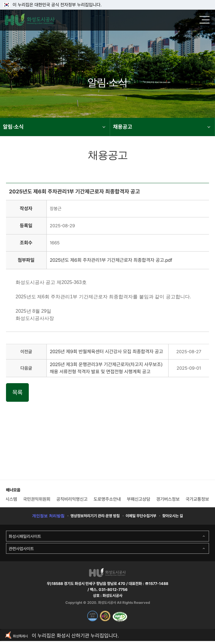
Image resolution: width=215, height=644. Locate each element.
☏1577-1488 (156, 584)
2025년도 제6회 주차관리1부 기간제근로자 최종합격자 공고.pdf (111, 260)
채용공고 (162, 127)
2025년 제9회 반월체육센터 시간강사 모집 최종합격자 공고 (106, 352)
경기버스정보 (168, 499)
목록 (17, 392)
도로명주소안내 (107, 499)
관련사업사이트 (21, 549)
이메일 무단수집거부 (141, 516)
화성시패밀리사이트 (25, 536)
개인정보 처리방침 (48, 516)
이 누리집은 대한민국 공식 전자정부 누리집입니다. (52, 5)
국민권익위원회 (37, 499)
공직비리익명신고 (72, 499)
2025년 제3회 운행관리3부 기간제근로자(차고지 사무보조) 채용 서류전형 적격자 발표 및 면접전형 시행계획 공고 (106, 368)
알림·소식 (54, 127)
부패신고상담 (139, 499)
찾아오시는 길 (173, 516)
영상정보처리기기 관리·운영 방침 (95, 516)
